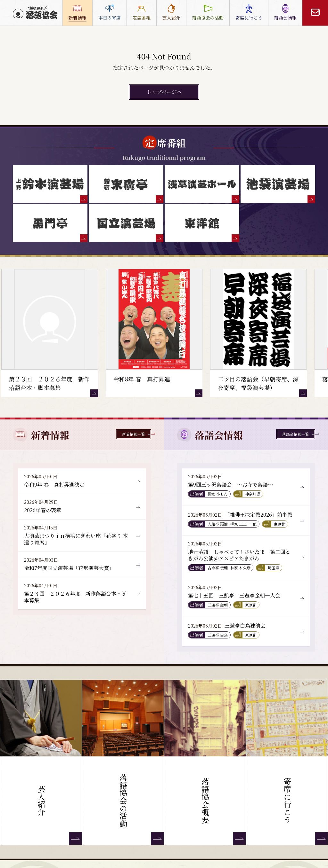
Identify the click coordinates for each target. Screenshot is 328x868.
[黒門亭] (50, 223)
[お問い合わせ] (315, 13)
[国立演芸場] (126, 223)
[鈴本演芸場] (50, 184)
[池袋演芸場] (278, 184)
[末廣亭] (126, 184)
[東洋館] (202, 223)
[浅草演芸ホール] (202, 184)
